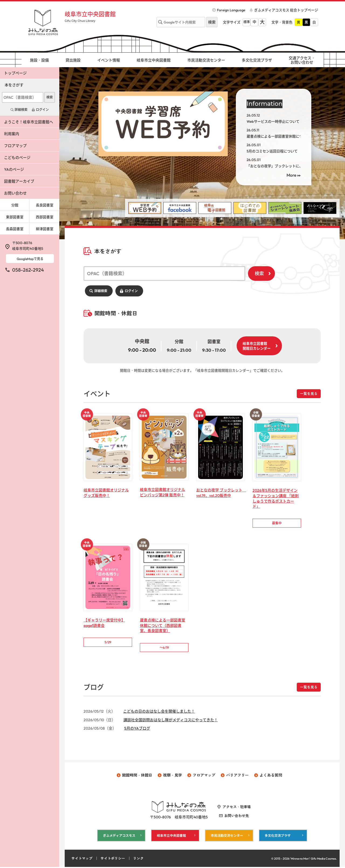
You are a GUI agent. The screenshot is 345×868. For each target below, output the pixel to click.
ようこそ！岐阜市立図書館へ (29, 122)
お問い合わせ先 (237, 816)
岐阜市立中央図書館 (91, 14)
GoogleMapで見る (30, 259)
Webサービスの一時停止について (273, 121)
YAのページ (14, 169)
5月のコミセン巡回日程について (272, 151)
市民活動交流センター (206, 60)
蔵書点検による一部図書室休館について (278, 136)
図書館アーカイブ (19, 181)
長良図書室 (45, 205)
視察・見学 (172, 776)
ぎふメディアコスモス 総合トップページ (286, 10)
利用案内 (12, 134)
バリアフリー (237, 776)
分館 (15, 205)
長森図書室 (15, 229)
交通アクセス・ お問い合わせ (302, 60)
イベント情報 (109, 60)
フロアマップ (15, 146)
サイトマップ (82, 859)
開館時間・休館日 (137, 776)
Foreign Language (231, 10)
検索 (259, 273)
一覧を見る (309, 394)
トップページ (15, 73)
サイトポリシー (113, 859)
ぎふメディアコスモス (119, 836)
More (291, 175)
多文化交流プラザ (257, 60)
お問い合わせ (15, 193)
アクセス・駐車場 (237, 808)
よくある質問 (271, 776)
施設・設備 (39, 60)
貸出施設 (73, 60)
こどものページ (17, 158)
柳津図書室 (45, 229)
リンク (138, 859)
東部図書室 (15, 217)
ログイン (131, 291)
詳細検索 (101, 291)
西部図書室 (45, 217)
